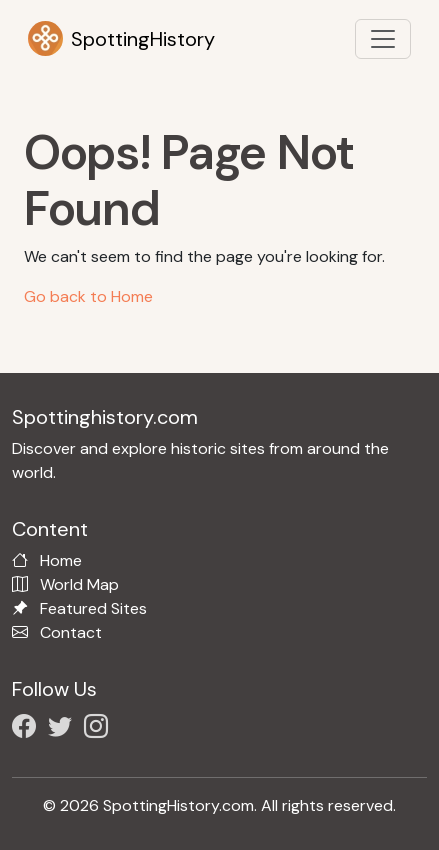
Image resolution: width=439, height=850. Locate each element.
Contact (71, 632)
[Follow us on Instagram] (100, 729)
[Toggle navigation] (383, 39)
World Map (79, 584)
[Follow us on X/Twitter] (64, 729)
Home (61, 560)
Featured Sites (93, 608)
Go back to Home (88, 296)
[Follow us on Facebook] (28, 729)
